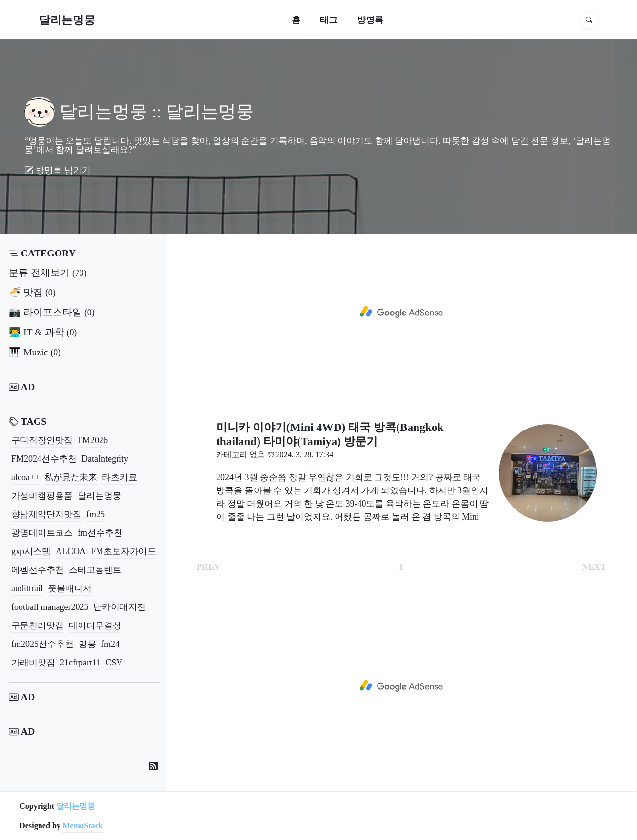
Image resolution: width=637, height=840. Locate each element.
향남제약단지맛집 (46, 514)
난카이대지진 (119, 607)
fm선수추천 (100, 533)
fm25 (96, 514)
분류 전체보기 (48, 273)
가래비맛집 (33, 663)
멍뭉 (87, 644)
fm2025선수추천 (42, 644)
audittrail (27, 588)
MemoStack (83, 826)
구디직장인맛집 (42, 440)
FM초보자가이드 (123, 551)
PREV (209, 567)
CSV (114, 663)
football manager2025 (50, 607)
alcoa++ (25, 477)
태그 (329, 20)
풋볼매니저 (70, 588)
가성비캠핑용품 (42, 496)
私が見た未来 (71, 477)
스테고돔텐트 (95, 570)
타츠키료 (119, 477)
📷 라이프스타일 (52, 312)
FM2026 (93, 440)
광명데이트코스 (42, 533)
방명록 (370, 20)
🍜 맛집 (32, 292)
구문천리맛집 (38, 625)
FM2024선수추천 (44, 459)
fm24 (110, 644)
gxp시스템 (31, 551)
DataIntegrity (105, 459)
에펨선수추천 (38, 570)
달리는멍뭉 (67, 20)
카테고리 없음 (240, 455)
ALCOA (71, 551)
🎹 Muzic (35, 352)
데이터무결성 (95, 625)
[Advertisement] (401, 312)
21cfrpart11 (80, 663)
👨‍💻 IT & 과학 (43, 332)
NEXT (594, 567)
